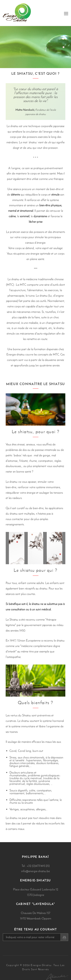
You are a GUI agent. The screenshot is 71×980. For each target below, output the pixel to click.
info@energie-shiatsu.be (35, 871)
